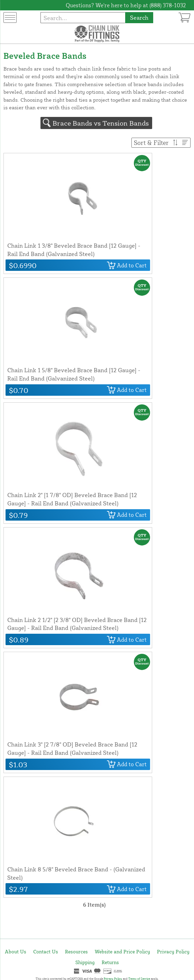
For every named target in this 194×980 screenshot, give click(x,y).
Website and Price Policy (122, 951)
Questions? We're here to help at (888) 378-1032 (126, 5)
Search (139, 17)
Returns (110, 962)
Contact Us (46, 951)
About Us (16, 951)
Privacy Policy (173, 951)
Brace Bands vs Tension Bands (101, 123)
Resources (76, 951)
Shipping (85, 962)
